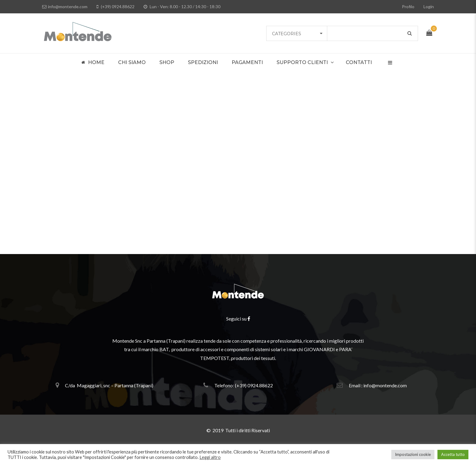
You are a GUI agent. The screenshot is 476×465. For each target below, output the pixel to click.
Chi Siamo (132, 62)
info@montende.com (65, 7)
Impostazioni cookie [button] (413, 454)
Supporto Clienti (302, 62)
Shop (167, 62)
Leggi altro (210, 457)
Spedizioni (203, 62)
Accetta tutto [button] (453, 454)
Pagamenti (247, 62)
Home (93, 63)
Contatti (359, 62)
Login (429, 7)
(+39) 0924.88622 (116, 7)
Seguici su (238, 319)
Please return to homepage (238, 212)
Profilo (408, 7)
